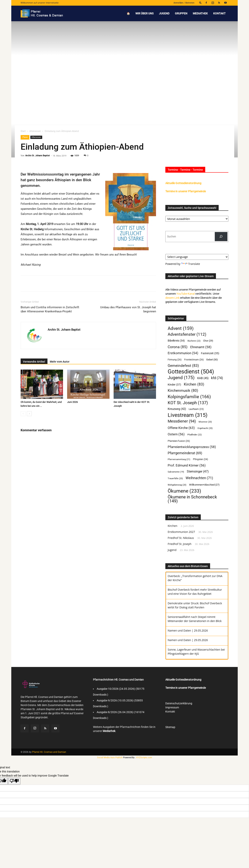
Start (23, 131)
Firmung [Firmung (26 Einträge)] (175, 360)
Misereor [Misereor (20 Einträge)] (205, 422)
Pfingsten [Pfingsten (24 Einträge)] (200, 459)
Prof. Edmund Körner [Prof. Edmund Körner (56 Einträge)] (187, 465)
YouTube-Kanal (186, 294)
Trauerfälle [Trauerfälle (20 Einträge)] (175, 478)
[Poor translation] (14, 781)
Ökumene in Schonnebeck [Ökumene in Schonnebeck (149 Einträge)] (192, 499)
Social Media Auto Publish (110, 758)
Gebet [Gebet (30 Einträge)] (212, 360)
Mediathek (200, 13)
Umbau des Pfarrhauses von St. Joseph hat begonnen (128, 309)
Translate (191, 264)
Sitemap (170, 727)
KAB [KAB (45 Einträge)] (203, 378)
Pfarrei (25, 137)
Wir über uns (144, 13)
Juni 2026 (72, 402)
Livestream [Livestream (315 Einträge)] (188, 415)
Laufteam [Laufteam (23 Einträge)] (196, 409)
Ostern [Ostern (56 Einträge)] (176, 434)
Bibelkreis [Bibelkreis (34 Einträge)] (176, 341)
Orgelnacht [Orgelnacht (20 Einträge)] (205, 428)
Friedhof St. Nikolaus (181, 538)
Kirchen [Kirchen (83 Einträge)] (194, 384)
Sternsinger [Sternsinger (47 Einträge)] (198, 471)
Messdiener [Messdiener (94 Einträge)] (182, 421)
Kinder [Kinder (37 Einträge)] (174, 385)
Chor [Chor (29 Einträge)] (208, 341)
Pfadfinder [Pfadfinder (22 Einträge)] (195, 435)
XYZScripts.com (144, 758)
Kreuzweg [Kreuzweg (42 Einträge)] (177, 409)
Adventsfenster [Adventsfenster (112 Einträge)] (187, 334)
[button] (200, 3)
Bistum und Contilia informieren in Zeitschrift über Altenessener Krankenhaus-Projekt (50, 309)
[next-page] (29, 414)
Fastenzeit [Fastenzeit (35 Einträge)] (210, 353)
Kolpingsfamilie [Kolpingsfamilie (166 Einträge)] (189, 397)
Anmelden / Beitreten (184, 3)
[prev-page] (23, 414)
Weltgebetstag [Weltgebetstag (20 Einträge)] (177, 485)
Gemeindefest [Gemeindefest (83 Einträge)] (183, 366)
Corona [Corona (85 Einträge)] (178, 347)
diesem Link (172, 298)
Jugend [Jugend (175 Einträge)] (181, 378)
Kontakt (219, 13)
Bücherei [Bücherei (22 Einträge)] (194, 341)
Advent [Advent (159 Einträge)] (181, 328)
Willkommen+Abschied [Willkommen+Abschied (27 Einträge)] (204, 485)
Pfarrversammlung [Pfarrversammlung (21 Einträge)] (179, 459)
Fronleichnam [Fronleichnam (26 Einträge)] (194, 360)
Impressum (172, 707)
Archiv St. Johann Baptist (38, 156)
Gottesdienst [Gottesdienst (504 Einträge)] (191, 372)
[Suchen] (221, 237)
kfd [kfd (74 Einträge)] (217, 378)
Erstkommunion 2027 (181, 532)
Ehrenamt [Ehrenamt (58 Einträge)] (201, 347)
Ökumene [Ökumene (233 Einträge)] (184, 491)
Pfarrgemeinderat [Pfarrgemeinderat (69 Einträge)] (185, 453)
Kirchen (173, 526)
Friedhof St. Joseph (180, 544)
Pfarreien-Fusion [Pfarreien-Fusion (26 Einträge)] (179, 441)
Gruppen (181, 13)
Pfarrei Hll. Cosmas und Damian (49, 752)
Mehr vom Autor (60, 362)
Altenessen (35, 131)
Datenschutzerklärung (179, 703)
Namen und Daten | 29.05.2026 (188, 630)
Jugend (164, 13)
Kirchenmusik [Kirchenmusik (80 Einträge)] (183, 391)
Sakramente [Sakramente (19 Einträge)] (176, 472)
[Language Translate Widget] (197, 257)
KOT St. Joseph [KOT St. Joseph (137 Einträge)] (188, 403)
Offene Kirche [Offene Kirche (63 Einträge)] (181, 428)
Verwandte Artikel (34, 362)
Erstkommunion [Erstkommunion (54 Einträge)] (183, 353)
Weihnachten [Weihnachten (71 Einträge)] (199, 478)
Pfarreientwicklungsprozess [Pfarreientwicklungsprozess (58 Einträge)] (192, 447)
